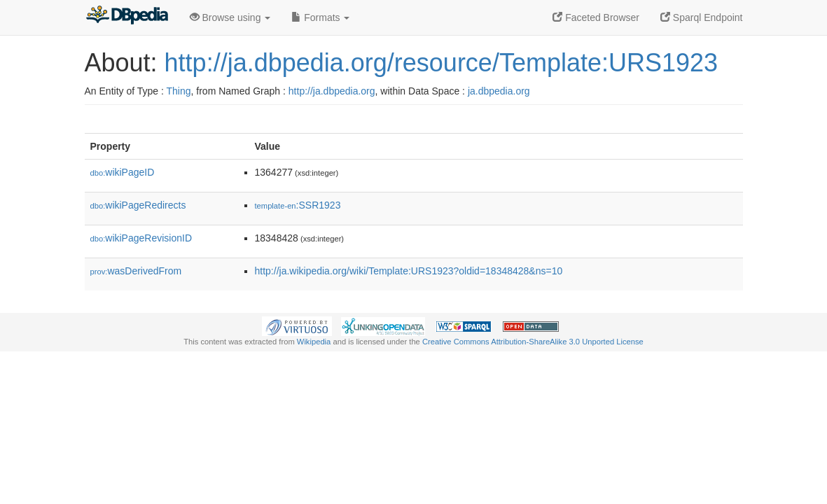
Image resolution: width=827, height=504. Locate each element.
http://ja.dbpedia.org (332, 91)
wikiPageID (123, 172)
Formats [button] (320, 17)
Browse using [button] (230, 17)
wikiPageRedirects (138, 205)
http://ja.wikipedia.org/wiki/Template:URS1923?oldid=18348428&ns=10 (409, 271)
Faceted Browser (596, 17)
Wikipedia (314, 342)
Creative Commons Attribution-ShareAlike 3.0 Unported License (533, 342)
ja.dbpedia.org (499, 91)
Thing (179, 91)
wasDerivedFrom (136, 271)
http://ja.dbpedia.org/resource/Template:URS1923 (441, 63)
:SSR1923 (298, 205)
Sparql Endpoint (702, 17)
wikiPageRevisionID (141, 238)
